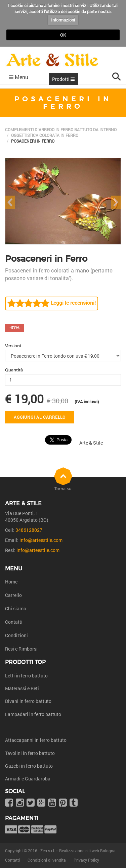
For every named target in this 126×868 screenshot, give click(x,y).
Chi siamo (16, 608)
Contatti (14, 622)
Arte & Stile (91, 443)
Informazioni (63, 20)
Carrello (13, 595)
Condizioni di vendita (47, 860)
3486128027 (29, 530)
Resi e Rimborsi (21, 649)
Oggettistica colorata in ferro (45, 135)
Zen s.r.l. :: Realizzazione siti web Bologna (78, 851)
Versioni (13, 346)
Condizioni (16, 635)
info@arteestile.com (41, 540)
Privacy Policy (86, 860)
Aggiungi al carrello (40, 417)
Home (11, 582)
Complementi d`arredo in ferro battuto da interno (61, 130)
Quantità (14, 370)
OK (63, 35)
